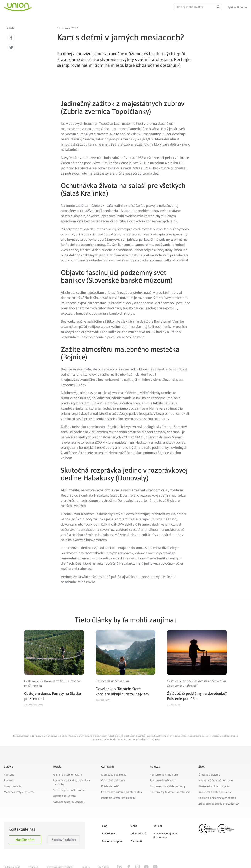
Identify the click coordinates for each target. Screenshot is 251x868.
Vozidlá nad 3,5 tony (64, 796)
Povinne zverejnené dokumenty (165, 835)
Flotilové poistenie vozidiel (68, 802)
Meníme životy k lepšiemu (19, 792)
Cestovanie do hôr (53, 681)
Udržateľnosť (138, 833)
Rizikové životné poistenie (214, 786)
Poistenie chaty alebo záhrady (168, 786)
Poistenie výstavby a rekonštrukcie (170, 792)
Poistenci (9, 775)
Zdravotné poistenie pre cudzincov (219, 804)
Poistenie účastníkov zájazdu (118, 798)
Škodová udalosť (64, 840)
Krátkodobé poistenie (114, 775)
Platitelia (9, 780)
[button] (237, 7)
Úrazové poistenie (209, 775)
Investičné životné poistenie (215, 792)
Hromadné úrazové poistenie (216, 780)
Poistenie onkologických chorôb (217, 798)
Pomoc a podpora (112, 841)
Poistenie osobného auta (67, 775)
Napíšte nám (25, 840)
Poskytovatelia (13, 786)
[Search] (218, 7)
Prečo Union (109, 833)
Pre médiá (136, 841)
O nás (134, 826)
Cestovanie (32, 681)
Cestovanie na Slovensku (112, 681)
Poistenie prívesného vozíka (69, 790)
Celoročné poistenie (113, 780)
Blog (105, 826)
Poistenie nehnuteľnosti (164, 775)
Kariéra (158, 826)
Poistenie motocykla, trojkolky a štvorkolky (71, 782)
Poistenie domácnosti (163, 780)
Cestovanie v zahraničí (182, 686)
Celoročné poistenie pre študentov (121, 792)
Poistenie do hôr (111, 786)
